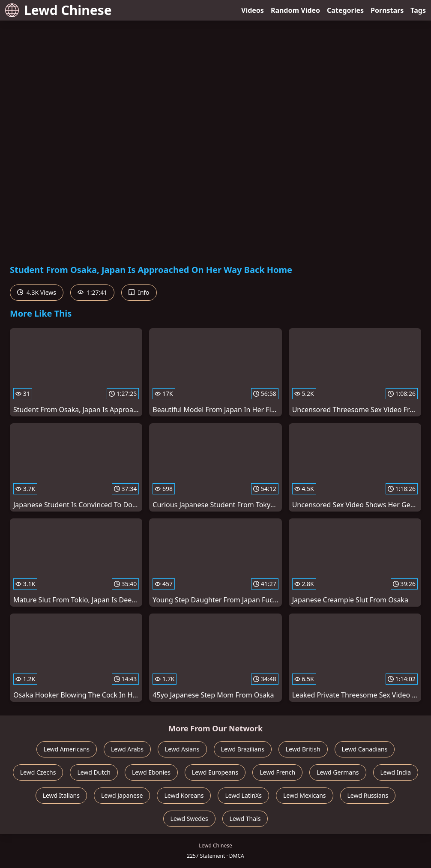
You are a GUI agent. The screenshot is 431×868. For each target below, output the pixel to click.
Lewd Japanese (122, 795)
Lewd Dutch (94, 772)
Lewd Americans (67, 749)
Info (139, 292)
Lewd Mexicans (304, 795)
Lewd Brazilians (243, 749)
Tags (418, 10)
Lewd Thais (245, 819)
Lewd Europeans (215, 772)
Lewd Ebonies (151, 772)
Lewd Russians (368, 795)
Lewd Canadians (365, 749)
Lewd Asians (182, 749)
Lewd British (303, 749)
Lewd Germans (338, 772)
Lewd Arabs (127, 749)
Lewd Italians (61, 795)
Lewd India (396, 772)
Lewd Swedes (189, 819)
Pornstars (387, 10)
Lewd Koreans (184, 795)
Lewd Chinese (58, 10)
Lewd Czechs (38, 772)
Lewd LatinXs (243, 795)
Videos (253, 10)
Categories (345, 10)
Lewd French (277, 772)
